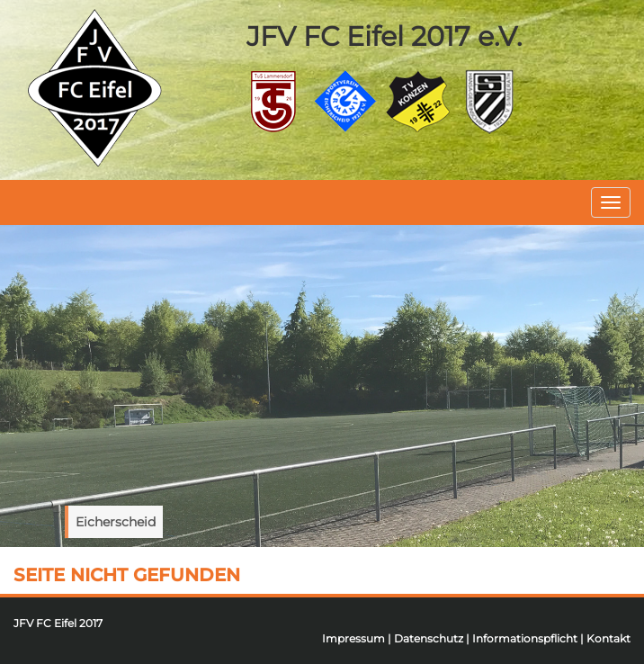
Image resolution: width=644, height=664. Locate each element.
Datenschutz (429, 638)
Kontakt (608, 638)
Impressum (353, 638)
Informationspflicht (525, 638)
